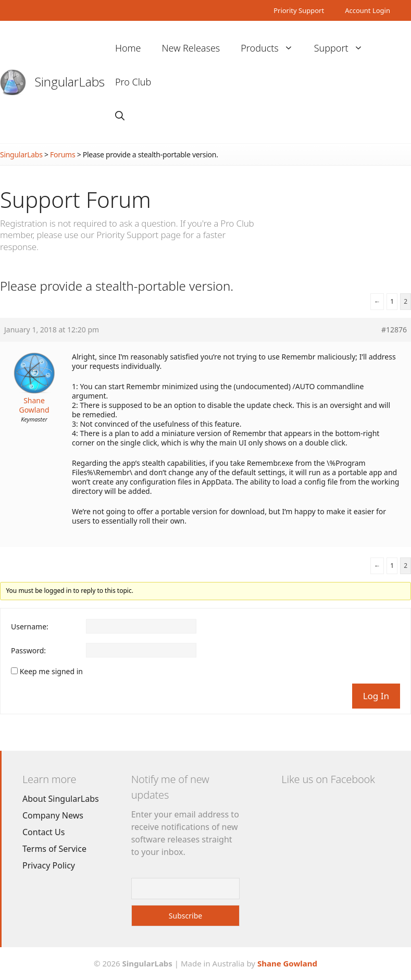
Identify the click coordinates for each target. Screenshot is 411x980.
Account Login (368, 10)
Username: (30, 627)
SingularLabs (70, 82)
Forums (63, 154)
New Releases (191, 48)
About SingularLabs (61, 799)
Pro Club (133, 82)
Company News (53, 815)
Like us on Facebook (328, 779)
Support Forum (76, 199)
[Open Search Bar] (120, 116)
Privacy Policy (49, 865)
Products (272, 48)
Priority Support (299, 10)
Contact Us (43, 832)
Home (128, 48)
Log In (376, 696)
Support (344, 48)
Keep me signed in (51, 672)
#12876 (394, 330)
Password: (28, 651)
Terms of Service (54, 849)
